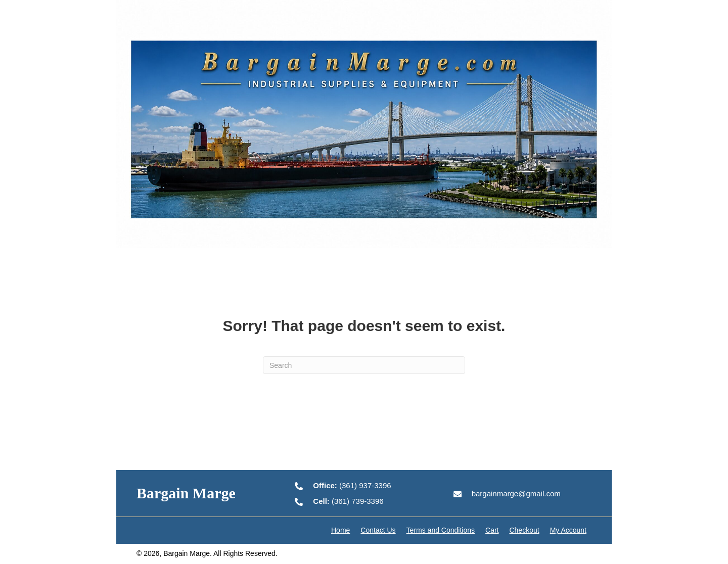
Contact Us (378, 530)
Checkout (524, 530)
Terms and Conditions (441, 530)
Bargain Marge (186, 493)
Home (340, 530)
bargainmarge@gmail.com (516, 493)
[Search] (364, 365)
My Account (568, 530)
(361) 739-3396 (348, 501)
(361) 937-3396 (352, 485)
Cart (492, 530)
